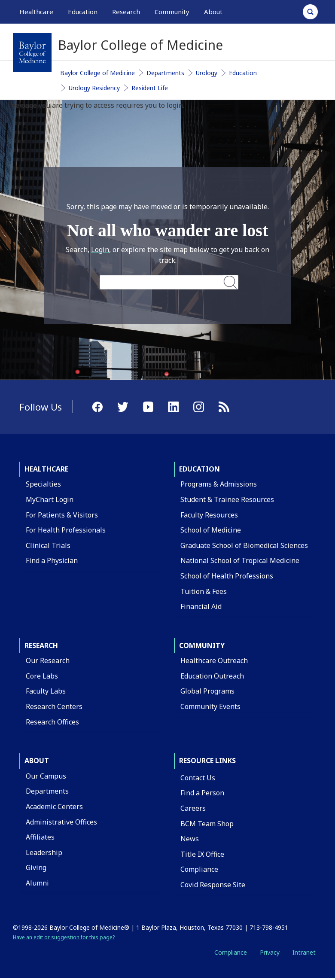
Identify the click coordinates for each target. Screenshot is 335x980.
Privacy (270, 952)
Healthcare (46, 469)
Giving (36, 867)
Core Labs (42, 676)
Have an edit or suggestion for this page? (64, 937)
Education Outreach (212, 676)
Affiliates (40, 837)
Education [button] (83, 12)
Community (202, 645)
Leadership (44, 852)
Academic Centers (54, 807)
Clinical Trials (48, 545)
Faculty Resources (209, 515)
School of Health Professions (227, 576)
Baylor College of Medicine (97, 73)
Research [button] (126, 12)
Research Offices (52, 722)
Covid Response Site (213, 885)
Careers (193, 808)
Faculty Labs (46, 691)
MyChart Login (50, 499)
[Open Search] (310, 12)
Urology (207, 73)
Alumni (37, 883)
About (37, 761)
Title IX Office (202, 854)
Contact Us (198, 778)
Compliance (199, 869)
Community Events (210, 706)
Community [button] (172, 12)
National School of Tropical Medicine (240, 560)
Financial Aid (201, 606)
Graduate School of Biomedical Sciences (244, 545)
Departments (165, 73)
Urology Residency (94, 88)
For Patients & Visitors (62, 515)
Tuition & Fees (204, 591)
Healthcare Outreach (214, 660)
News (190, 839)
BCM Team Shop (207, 824)
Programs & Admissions (219, 484)
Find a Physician (52, 560)
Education (243, 73)
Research (41, 645)
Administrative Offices (61, 822)
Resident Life (150, 88)
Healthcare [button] (36, 12)
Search (230, 282)
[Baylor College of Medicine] (32, 52)
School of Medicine (211, 530)
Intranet (304, 952)
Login (100, 250)
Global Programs (207, 691)
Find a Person (202, 793)
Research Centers (54, 706)
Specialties (43, 484)
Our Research (48, 660)
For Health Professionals (66, 530)
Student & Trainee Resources (227, 499)
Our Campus (46, 776)
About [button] (213, 12)
